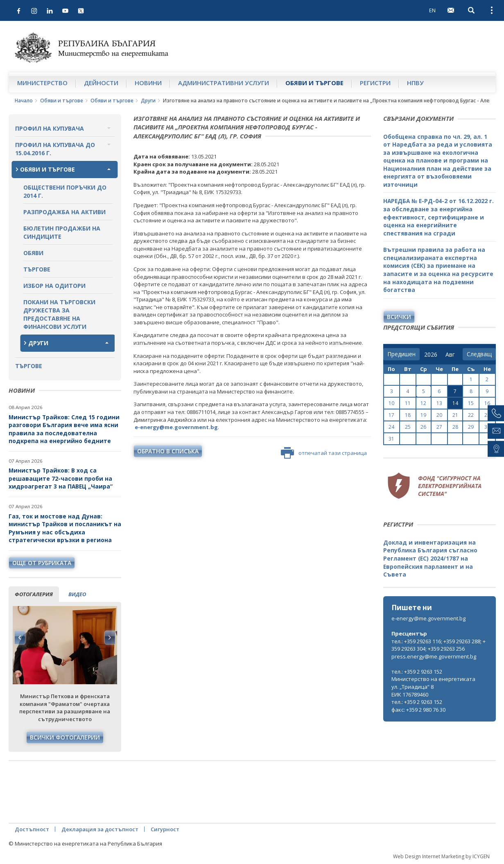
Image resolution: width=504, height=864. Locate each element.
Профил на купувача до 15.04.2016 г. (55, 149)
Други (148, 101)
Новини (148, 83)
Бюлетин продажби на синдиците (62, 232)
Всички (399, 317)
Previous (20, 638)
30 (487, 427)
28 (455, 427)
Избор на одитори (54, 286)
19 (423, 415)
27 (439, 427)
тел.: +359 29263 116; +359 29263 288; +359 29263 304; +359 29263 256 (438, 645)
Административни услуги (224, 83)
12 (423, 403)
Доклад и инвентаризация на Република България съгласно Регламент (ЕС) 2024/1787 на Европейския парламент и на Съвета (430, 558)
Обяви (33, 253)
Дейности (101, 83)
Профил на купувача (50, 128)
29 (471, 427)
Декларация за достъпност (100, 829)
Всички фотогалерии (65, 737)
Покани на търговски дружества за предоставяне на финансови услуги (59, 314)
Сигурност (165, 829)
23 (487, 415)
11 (408, 403)
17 (391, 415)
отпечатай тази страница (324, 453)
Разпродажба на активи (64, 212)
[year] (431, 355)
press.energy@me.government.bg (434, 656)
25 (408, 427)
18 (408, 415)
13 (439, 403)
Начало (24, 101)
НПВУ (415, 83)
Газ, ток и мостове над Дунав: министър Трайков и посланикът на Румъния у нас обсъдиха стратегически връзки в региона (65, 528)
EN (432, 10)
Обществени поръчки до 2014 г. (65, 191)
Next (110, 638)
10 (391, 403)
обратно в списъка (168, 451)
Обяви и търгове (314, 83)
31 (391, 439)
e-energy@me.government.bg (428, 618)
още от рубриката (42, 563)
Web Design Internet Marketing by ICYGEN (441, 856)
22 (471, 415)
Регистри (375, 83)
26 (423, 427)
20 (439, 415)
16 (487, 403)
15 (471, 403)
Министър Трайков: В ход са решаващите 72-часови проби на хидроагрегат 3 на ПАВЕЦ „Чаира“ (61, 478)
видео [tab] (77, 594)
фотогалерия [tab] (34, 594)
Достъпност (32, 829)
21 (455, 415)
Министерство (42, 83)
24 (391, 427)
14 (455, 403)
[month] (452, 355)
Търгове (37, 269)
